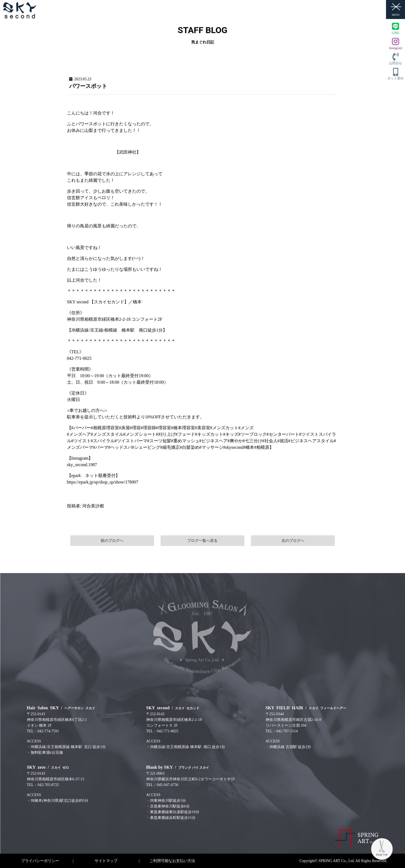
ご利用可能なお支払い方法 (172, 861)
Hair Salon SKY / (61, 708)
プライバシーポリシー (40, 861)
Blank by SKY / (178, 767)
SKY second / (173, 708)
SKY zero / (48, 767)
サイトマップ (106, 861)
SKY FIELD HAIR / (306, 708)
